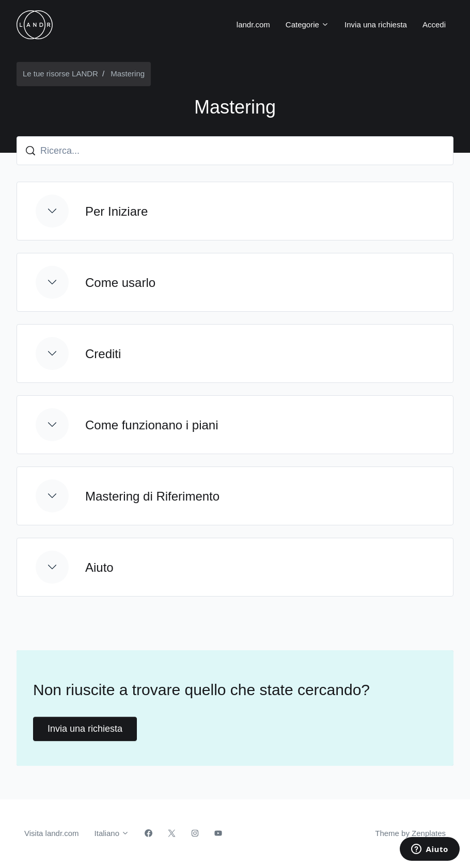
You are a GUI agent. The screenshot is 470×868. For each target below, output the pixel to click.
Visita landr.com (52, 833)
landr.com (253, 25)
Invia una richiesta (376, 25)
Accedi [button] (434, 25)
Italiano (112, 833)
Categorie (307, 25)
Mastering (128, 74)
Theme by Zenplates (410, 832)
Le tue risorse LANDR (60, 74)
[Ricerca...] (235, 151)
